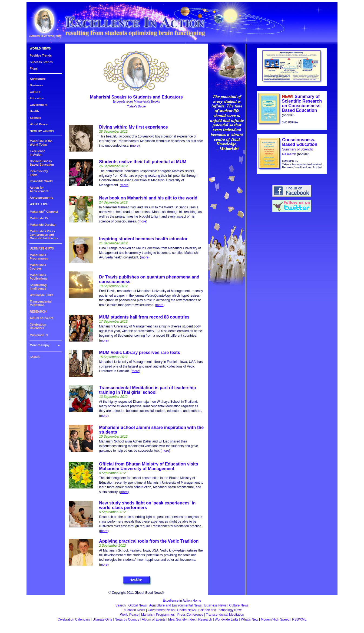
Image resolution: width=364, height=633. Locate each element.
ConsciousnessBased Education (42, 163)
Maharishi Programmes (158, 615)
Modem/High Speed (275, 619)
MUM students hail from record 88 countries (144, 317)
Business (36, 85)
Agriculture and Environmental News (176, 605)
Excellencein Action (37, 153)
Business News (216, 605)
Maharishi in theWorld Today (41, 143)
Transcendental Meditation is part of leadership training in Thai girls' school (147, 390)
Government (39, 105)
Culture (35, 92)
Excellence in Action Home (182, 601)
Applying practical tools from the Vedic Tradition (149, 541)
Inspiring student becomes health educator (143, 239)
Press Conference (190, 615)
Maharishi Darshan (43, 225)
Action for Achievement (39, 189)
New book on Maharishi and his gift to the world (148, 198)
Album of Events (42, 318)
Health (34, 111)
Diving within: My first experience (133, 127)
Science (35, 118)
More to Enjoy (40, 345)
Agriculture (38, 79)
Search (35, 357)
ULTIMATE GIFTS (42, 248)
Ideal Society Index (182, 619)
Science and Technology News (220, 610)
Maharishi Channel (44, 212)
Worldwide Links (42, 295)
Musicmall (39, 335)
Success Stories (41, 62)
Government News (161, 610)
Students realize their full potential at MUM (143, 162)
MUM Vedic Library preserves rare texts (140, 352)
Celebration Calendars (38, 326)
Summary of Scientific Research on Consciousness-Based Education (302, 103)
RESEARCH (38, 311)
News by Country (42, 131)
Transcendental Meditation (41, 303)
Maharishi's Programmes (39, 257)
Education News (133, 610)
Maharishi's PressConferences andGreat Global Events (44, 235)
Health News (186, 610)
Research (205, 619)
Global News (137, 605)
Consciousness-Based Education (300, 142)
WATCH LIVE (39, 204)
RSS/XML (299, 619)
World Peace (39, 124)
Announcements (41, 198)
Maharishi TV (39, 218)
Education (37, 98)
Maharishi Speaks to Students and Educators (136, 97)
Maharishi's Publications (39, 277)
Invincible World (41, 181)
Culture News (239, 605)
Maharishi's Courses (38, 267)
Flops (34, 68)
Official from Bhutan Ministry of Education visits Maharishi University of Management (148, 466)
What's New (250, 619)
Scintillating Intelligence (38, 287)
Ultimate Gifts (102, 619)
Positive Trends (41, 55)
